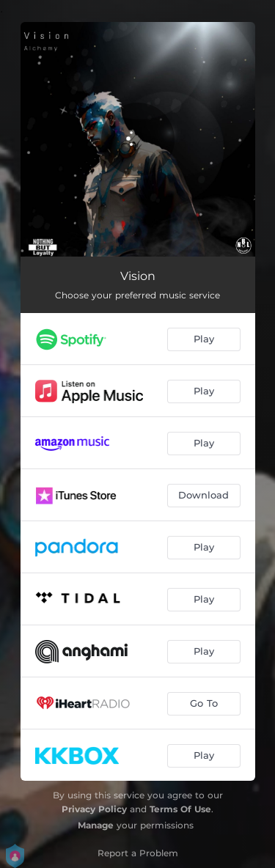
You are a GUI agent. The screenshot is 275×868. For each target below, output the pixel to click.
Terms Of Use (180, 809)
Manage (96, 825)
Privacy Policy (94, 809)
